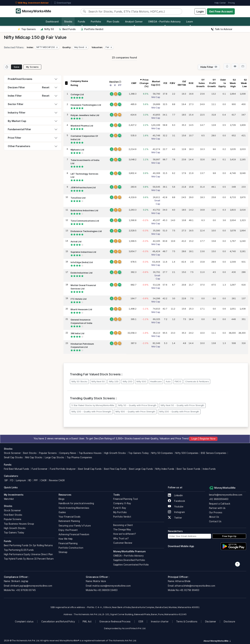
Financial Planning (68, 543)
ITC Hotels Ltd (79, 299)
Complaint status (24, 622)
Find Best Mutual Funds (17, 469)
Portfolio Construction (71, 548)
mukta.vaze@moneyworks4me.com (112, 586)
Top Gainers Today (138, 453)
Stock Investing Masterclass (74, 508)
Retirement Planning (69, 521)
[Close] (57, 47)
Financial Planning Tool (126, 499)
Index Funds (209, 469)
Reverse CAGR (57, 480)
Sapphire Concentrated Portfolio (131, 565)
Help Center (220, 3)
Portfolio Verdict (92, 29)
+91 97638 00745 (25, 590)
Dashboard (52, 22)
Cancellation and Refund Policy (58, 622)
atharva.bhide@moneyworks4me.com (195, 586)
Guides (62, 512)
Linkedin (175, 495)
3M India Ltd (77, 333)
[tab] (33, 79)
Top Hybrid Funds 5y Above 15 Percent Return (29, 559)
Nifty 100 (114, 381)
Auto (168, 381)
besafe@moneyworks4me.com (226, 495)
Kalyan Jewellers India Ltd (85, 115)
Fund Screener (40, 469)
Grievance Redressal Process (115, 622)
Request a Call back (220, 504)
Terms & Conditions (187, 622)
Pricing (231, 3)
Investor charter (160, 622)
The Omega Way (122, 530)
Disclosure (229, 622)
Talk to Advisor (222, 29)
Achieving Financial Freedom (74, 534)
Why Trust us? (121, 538)
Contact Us (215, 521)
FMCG (178, 381)
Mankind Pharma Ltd (82, 126)
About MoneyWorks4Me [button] (217, 641)
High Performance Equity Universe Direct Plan (28, 554)
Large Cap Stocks (55, 457)
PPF (36, 480)
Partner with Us (217, 508)
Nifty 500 (141, 381)
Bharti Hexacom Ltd (81, 309)
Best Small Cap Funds (90, 469)
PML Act (87, 622)
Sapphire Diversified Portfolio (129, 560)
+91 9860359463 (219, 499)
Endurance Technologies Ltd (86, 231)
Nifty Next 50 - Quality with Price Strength (182, 405)
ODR (141, 622)
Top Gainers (27, 29)
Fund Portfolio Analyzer (63, 469)
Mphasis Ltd (77, 150)
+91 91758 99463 (189, 590)
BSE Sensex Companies (214, 453)
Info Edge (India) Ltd (82, 262)
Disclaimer (211, 622)
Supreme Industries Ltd (83, 252)
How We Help (66, 539)
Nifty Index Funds (165, 469)
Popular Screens (48, 453)
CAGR (44, 480)
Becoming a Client (123, 525)
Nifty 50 (47, 29)
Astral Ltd (76, 241)
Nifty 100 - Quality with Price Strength (91, 411)
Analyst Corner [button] (134, 22)
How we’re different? (125, 534)
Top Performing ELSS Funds (19, 550)
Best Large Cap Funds (141, 469)
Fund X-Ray (120, 508)
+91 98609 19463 (107, 590)
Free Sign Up (229, 536)
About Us (214, 517)
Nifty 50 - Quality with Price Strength (137, 405)
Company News (68, 453)
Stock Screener (12, 453)
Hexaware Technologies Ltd (86, 105)
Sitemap (63, 552)
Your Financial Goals (69, 517)
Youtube (176, 507)
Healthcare (156, 381)
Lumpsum (21, 480)
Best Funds (67, 29)
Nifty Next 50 (98, 381)
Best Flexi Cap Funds (115, 469)
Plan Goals (113, 22)
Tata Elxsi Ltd (78, 198)
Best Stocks (30, 453)
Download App (63, 3)
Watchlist (9, 499)
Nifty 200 (128, 381)
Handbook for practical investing (76, 503)
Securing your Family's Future (75, 526)
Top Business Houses (90, 453)
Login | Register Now (203, 439)
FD (12, 480)
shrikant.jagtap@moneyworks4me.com (31, 586)
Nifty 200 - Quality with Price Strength (179, 411)
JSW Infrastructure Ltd (83, 187)
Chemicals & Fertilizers (197, 381)
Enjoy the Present (68, 530)
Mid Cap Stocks (34, 457)
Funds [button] (81, 22)
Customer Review (123, 543)
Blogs (62, 499)
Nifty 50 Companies (162, 453)
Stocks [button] (68, 22)
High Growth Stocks (115, 453)
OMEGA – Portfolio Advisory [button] (164, 22)
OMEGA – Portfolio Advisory (128, 556)
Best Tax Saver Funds (188, 469)
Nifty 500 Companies (187, 453)
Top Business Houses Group (19, 524)
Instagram (176, 512)
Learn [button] (189, 22)
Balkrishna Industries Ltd (84, 210)
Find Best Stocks (13, 515)
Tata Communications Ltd (85, 221)
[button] (47, 47)
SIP (6, 480)
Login (200, 11)
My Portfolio (120, 512)
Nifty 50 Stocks (79, 381)
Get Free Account (221, 11)
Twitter (175, 518)
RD (30, 480)
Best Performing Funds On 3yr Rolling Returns (28, 545)
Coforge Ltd (77, 94)
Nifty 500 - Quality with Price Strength (135, 411)
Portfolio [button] (96, 22)
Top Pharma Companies (79, 457)
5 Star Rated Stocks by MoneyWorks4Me (93, 405)
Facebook (176, 501)
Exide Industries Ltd (81, 273)
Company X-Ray (122, 503)
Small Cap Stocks (13, 457)
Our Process (216, 512)
